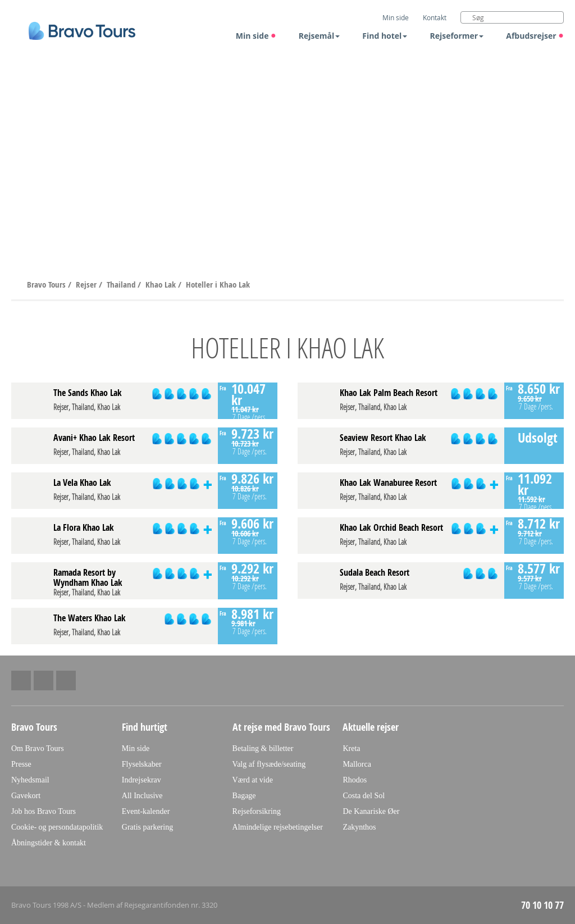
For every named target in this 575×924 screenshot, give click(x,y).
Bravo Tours (47, 285)
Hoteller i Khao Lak (218, 285)
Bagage (244, 796)
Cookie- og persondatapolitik (57, 827)
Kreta (351, 748)
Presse (21, 764)
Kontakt (435, 17)
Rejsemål (320, 36)
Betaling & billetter (263, 748)
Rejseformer (457, 36)
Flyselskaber (142, 764)
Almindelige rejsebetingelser (278, 827)
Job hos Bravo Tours (44, 811)
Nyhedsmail (30, 780)
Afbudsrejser (535, 36)
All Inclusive (142, 796)
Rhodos (355, 780)
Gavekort (26, 796)
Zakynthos (359, 827)
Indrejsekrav (142, 780)
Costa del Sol (364, 796)
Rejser (87, 285)
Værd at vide (253, 780)
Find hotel (385, 36)
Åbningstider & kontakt (49, 843)
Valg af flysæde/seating (269, 764)
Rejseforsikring (257, 811)
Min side (256, 36)
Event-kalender (146, 811)
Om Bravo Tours (38, 748)
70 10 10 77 (542, 905)
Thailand (122, 285)
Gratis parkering (147, 827)
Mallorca (357, 764)
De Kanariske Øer (371, 811)
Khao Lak (162, 285)
